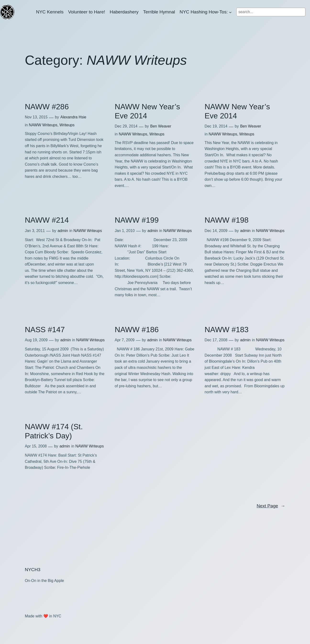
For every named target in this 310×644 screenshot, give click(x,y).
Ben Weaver (161, 126)
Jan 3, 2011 (35, 231)
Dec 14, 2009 (216, 231)
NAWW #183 (227, 330)
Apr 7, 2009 (125, 340)
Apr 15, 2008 (36, 446)
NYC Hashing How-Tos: (204, 12)
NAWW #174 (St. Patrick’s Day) (54, 431)
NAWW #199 (137, 220)
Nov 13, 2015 (36, 117)
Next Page (271, 506)
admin (63, 231)
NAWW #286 (47, 107)
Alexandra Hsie (73, 117)
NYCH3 (33, 570)
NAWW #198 (227, 220)
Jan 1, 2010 (125, 231)
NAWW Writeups (43, 125)
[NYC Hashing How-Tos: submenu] (230, 12)
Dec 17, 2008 (216, 340)
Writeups (67, 125)
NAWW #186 (137, 330)
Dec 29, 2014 (126, 126)
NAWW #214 (47, 220)
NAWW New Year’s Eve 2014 (147, 111)
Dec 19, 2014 (216, 126)
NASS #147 (45, 330)
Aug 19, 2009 (36, 340)
